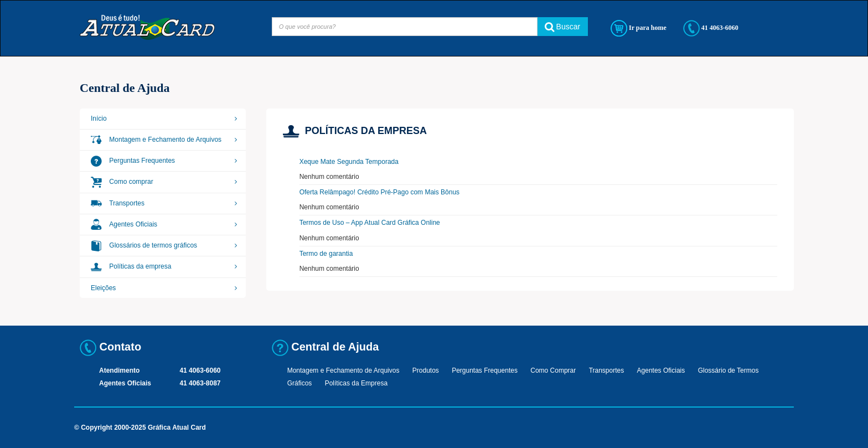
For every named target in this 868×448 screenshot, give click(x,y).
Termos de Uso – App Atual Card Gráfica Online (370, 223)
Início (99, 119)
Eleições (103, 288)
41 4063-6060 (711, 28)
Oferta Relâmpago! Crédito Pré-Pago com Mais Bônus (379, 192)
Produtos (426, 370)
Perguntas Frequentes (133, 161)
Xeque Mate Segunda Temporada (349, 162)
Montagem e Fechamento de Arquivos (156, 140)
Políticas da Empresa (356, 383)
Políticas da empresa (131, 266)
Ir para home (639, 28)
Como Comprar (553, 370)
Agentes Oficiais (124, 224)
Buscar (562, 27)
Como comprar (122, 182)
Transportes (118, 203)
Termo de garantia (326, 254)
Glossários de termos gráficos (144, 245)
